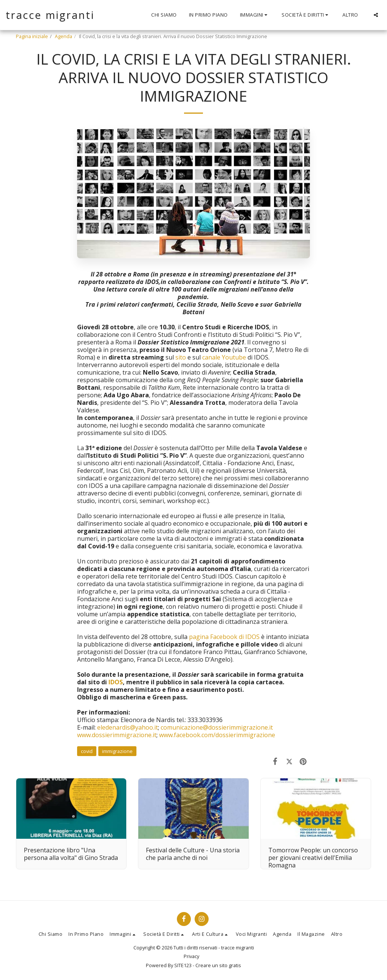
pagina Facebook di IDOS (224, 637)
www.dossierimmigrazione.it (117, 735)
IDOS (116, 682)
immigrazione (117, 751)
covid (87, 751)
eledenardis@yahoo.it (128, 727)
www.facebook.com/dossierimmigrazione (216, 735)
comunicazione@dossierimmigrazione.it (217, 727)
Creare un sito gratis (218, 965)
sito (181, 357)
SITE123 (183, 965)
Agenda (63, 36)
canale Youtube (224, 357)
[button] (255, 15)
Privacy (191, 956)
